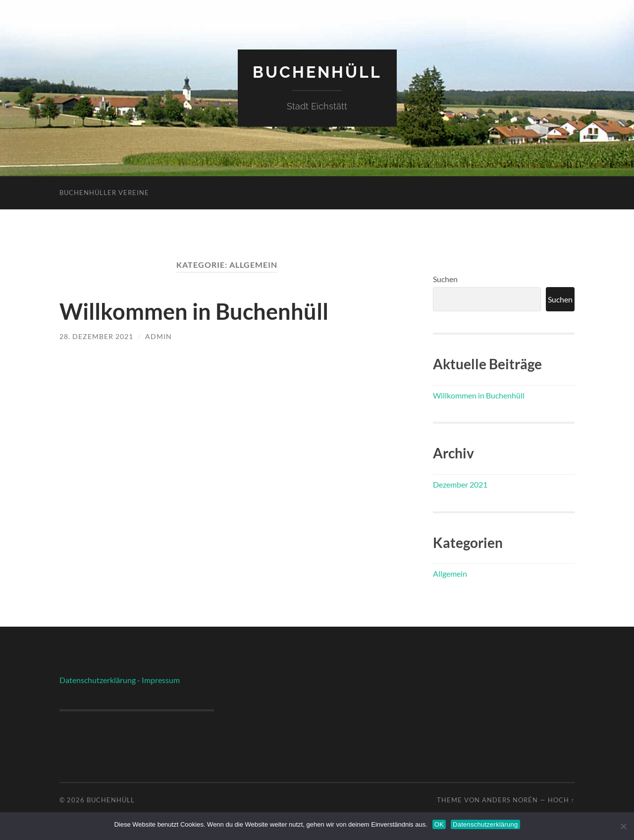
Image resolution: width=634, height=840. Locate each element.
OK (439, 824)
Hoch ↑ (561, 800)
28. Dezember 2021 (96, 336)
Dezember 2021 (460, 484)
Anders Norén (510, 800)
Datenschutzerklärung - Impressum (120, 680)
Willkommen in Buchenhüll (194, 311)
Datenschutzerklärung (485, 824)
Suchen (445, 279)
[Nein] (623, 825)
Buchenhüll (317, 72)
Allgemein (450, 573)
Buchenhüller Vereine (104, 193)
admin (158, 336)
